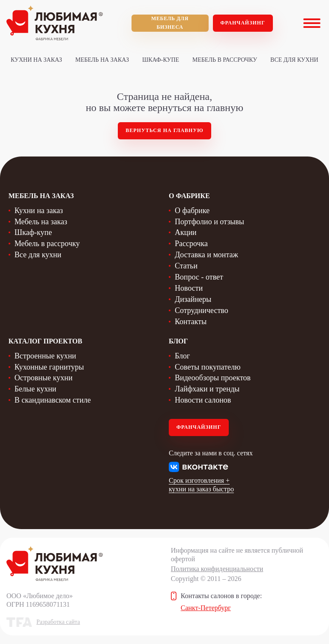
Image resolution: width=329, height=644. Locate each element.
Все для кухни (294, 60)
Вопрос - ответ (199, 277)
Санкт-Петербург (206, 608)
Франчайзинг (243, 23)
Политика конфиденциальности (217, 569)
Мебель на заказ (102, 60)
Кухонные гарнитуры (49, 367)
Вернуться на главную (164, 130)
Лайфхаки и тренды (207, 389)
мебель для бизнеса (170, 23)
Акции (186, 232)
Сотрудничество (202, 310)
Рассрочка (191, 244)
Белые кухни (36, 389)
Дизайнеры (193, 299)
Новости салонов (203, 400)
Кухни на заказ (36, 60)
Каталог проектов (45, 341)
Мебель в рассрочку (225, 60)
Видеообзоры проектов (213, 378)
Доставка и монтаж (206, 255)
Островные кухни (44, 378)
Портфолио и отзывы (209, 222)
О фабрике (192, 211)
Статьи (186, 266)
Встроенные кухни (45, 356)
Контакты (191, 322)
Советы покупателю (208, 367)
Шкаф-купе (161, 60)
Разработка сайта (58, 622)
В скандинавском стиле (53, 400)
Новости (189, 288)
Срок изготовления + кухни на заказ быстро (201, 485)
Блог (182, 356)
